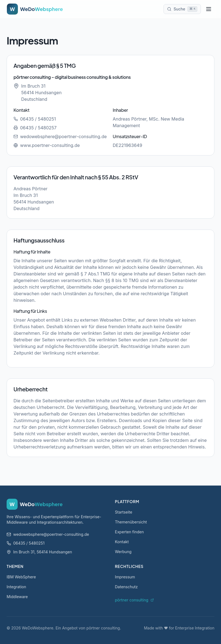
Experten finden (129, 532)
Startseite (124, 512)
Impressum (125, 577)
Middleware (17, 597)
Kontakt (122, 542)
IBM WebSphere (21, 577)
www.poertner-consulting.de (47, 145)
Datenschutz (126, 587)
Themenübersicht (131, 522)
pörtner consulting (134, 600)
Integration (16, 587)
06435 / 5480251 (35, 119)
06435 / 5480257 (35, 128)
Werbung (123, 552)
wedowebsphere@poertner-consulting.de (60, 136)
